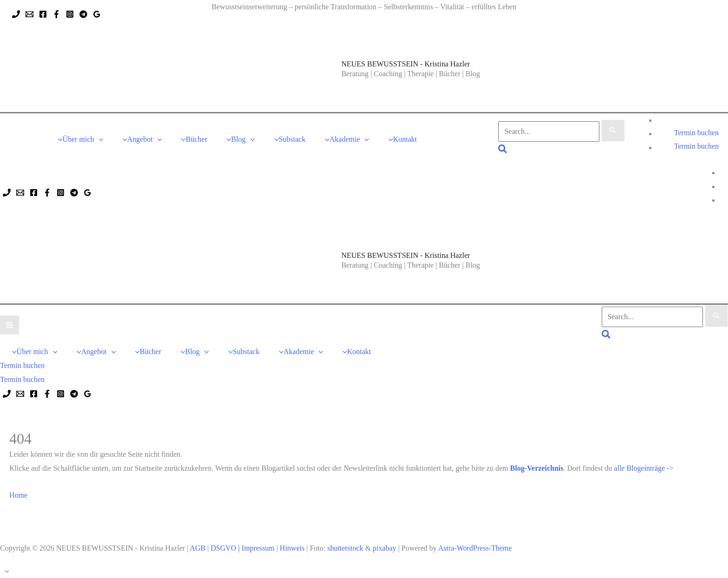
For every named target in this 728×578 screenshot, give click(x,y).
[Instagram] (70, 14)
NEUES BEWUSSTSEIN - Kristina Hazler (406, 64)
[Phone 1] (16, 14)
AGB (198, 548)
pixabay (385, 548)
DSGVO (224, 548)
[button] (99, 139)
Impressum (258, 548)
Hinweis (292, 548)
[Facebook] (43, 14)
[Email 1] (29, 14)
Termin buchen (696, 146)
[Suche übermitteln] (613, 131)
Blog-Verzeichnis (537, 468)
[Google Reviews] (97, 14)
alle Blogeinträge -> (643, 468)
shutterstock (345, 548)
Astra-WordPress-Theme (475, 548)
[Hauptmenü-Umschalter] (10, 325)
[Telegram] (83, 14)
